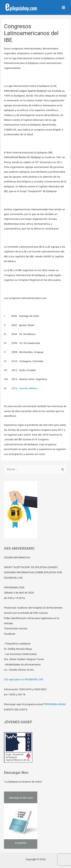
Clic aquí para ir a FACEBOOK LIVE (24, 679)
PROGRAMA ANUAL (55, 704)
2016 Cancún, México (25, 388)
